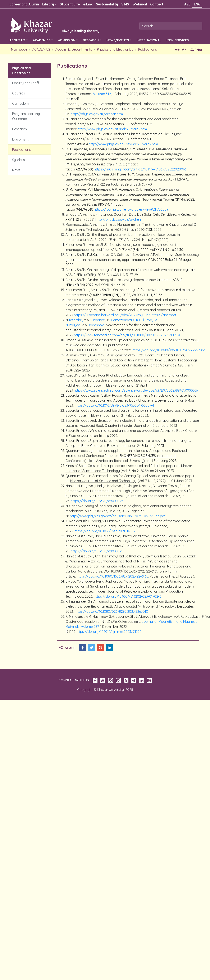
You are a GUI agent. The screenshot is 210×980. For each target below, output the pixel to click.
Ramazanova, (122, 320)
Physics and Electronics (115, 49)
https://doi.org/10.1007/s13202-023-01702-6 (127, 596)
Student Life (70, 4)
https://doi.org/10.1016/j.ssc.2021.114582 (105, 531)
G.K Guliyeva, (143, 320)
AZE (187, 4)
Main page (19, 49)
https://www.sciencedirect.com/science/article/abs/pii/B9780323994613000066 (136, 390)
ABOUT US (17, 40)
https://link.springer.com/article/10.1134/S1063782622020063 (140, 169)
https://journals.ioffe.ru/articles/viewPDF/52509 (131, 209)
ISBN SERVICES (178, 40)
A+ (177, 50)
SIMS (125, 4)
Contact (157, 4)
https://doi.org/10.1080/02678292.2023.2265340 (111, 611)
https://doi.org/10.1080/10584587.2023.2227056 (169, 350)
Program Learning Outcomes (26, 116)
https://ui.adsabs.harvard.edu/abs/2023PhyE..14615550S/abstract (125, 315)
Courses (19, 93)
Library (48, 4)
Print (196, 50)
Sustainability (107, 4)
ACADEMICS (42, 40)
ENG (197, 4)
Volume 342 (102, 94)
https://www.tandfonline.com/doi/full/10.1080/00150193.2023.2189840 (128, 335)
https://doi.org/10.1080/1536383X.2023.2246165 (112, 576)
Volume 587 (90, 627)
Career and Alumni (24, 4)
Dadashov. (96, 325)
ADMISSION (67, 40)
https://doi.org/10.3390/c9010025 (97, 501)
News (16, 170)
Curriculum (20, 103)
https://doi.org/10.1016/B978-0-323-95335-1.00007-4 (114, 405)
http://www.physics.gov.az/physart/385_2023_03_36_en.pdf (118, 516)
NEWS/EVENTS (118, 40)
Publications (148, 49)
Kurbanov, (98, 320)
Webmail (140, 4)
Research (19, 129)
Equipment (20, 139)
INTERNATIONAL (149, 40)
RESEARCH (91, 40)
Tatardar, (76, 320)
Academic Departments (74, 49)
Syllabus (19, 160)
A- (184, 50)
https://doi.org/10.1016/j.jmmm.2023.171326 (108, 632)
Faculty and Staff (26, 83)
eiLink (88, 4)
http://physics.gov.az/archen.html (97, 114)
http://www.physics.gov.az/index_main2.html (113, 129)
